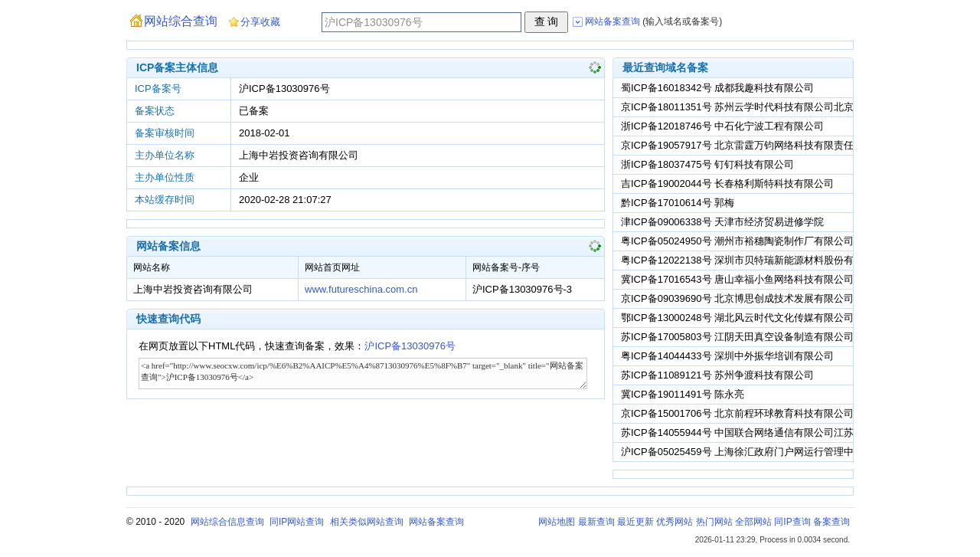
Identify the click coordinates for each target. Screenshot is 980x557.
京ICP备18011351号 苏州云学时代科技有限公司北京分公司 (752, 107)
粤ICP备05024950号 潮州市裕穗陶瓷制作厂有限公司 (737, 241)
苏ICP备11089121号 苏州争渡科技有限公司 (717, 375)
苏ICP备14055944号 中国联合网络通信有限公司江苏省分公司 (757, 432)
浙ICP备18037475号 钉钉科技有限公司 (707, 164)
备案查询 (831, 522)
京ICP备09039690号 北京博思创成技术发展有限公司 (737, 298)
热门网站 (714, 522)
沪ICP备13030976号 (410, 346)
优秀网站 (675, 522)
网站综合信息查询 (227, 522)
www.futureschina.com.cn (361, 289)
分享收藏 (260, 22)
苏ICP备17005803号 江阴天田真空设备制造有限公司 (737, 337)
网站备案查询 (436, 522)
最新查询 (596, 522)
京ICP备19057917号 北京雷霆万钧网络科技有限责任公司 (747, 145)
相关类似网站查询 (367, 522)
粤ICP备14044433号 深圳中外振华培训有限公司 (727, 356)
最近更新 (635, 522)
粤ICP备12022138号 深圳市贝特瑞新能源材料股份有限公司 (752, 260)
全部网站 (753, 522)
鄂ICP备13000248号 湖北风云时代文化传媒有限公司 (737, 318)
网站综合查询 (181, 21)
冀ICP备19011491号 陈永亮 (683, 394)
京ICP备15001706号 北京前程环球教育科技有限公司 (737, 413)
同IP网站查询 (297, 522)
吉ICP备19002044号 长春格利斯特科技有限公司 (727, 183)
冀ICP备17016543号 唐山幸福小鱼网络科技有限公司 (737, 279)
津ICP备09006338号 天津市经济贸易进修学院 (722, 222)
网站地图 (557, 522)
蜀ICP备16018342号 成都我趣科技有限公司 (717, 88)
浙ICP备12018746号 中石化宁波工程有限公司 (722, 126)
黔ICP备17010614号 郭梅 (678, 203)
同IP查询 (792, 522)
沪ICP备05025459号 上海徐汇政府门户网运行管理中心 (742, 452)
